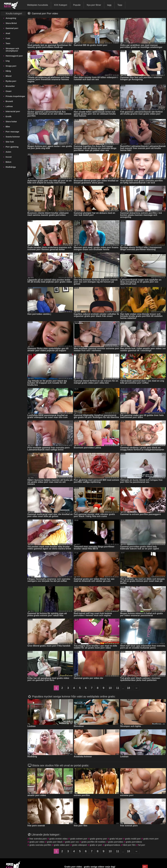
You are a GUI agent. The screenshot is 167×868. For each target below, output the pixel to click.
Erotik (9, 116)
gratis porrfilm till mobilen (94, 842)
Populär (77, 5)
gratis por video (37, 842)
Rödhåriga (11, 167)
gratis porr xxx (72, 842)
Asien (8, 152)
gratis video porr (62, 845)
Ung (8, 61)
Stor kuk (10, 142)
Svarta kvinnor (13, 137)
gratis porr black (55, 842)
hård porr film (129, 845)
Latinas (9, 106)
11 (118, 688)
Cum (8, 38)
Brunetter (10, 86)
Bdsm (8, 162)
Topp (120, 5)
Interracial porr (13, 111)
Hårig (8, 71)
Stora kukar (11, 121)
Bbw (8, 127)
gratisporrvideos (112, 845)
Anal (8, 33)
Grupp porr (11, 66)
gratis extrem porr (79, 839)
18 (128, 688)
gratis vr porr (96, 845)
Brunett (9, 101)
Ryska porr (11, 81)
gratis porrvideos (134, 842)
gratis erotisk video (58, 839)
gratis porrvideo (116, 842)
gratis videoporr (80, 845)
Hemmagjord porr (14, 56)
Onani (9, 91)
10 (110, 688)
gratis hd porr (116, 839)
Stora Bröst (11, 23)
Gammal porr (12, 28)
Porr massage (12, 132)
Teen (8, 43)
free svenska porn (38, 839)
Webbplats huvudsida (37, 5)
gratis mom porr (151, 839)
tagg (109, 5)
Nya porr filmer (94, 5)
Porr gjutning (12, 147)
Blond (9, 76)
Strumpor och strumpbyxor (12, 50)
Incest (9, 157)
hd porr (142, 845)
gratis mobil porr (133, 839)
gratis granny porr (98, 839)
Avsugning (11, 18)
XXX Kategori (61, 5)
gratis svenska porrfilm (40, 845)
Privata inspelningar (15, 96)
